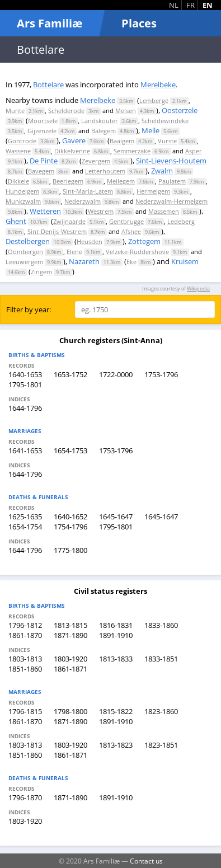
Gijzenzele (42, 131)
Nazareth (84, 261)
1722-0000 (116, 374)
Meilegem (121, 181)
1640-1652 (70, 517)
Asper (194, 151)
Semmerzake (132, 151)
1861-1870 (25, 635)
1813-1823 (116, 745)
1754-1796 (70, 527)
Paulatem (172, 181)
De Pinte (44, 161)
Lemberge (154, 100)
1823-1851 (161, 745)
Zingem (41, 272)
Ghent (16, 221)
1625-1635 (25, 517)
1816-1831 (116, 625)
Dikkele (18, 181)
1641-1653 (25, 451)
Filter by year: (29, 309)
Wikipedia (198, 288)
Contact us (146, 861)
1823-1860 (161, 711)
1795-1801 (25, 384)
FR (191, 5)
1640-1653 (25, 374)
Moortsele (43, 121)
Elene (74, 252)
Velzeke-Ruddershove (137, 252)
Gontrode (22, 141)
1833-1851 (161, 659)
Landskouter (100, 121)
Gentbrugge (126, 221)
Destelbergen (28, 241)
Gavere (74, 140)
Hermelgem (153, 191)
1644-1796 (25, 408)
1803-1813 (25, 659)
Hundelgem (22, 191)
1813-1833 (116, 659)
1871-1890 (70, 635)
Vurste (167, 141)
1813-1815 (70, 625)
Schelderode (66, 111)
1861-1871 (70, 669)
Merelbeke (158, 85)
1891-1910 (116, 635)
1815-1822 (116, 711)
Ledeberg (181, 221)
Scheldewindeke (165, 121)
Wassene (18, 151)
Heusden (90, 241)
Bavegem (41, 171)
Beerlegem (68, 181)
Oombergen (25, 252)
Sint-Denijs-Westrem (57, 231)
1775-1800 (70, 550)
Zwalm (162, 171)
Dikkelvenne (72, 151)
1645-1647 (116, 517)
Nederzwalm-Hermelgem (171, 201)
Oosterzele (180, 110)
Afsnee (131, 231)
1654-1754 (25, 527)
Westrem (101, 211)
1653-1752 (70, 374)
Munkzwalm (23, 201)
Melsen (126, 111)
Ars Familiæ (50, 23)
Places (139, 23)
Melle (151, 130)
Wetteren (45, 211)
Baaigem (122, 141)
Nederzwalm (83, 201)
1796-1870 (25, 797)
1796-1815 (25, 711)
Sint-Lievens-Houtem (171, 161)
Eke (131, 262)
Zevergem (96, 161)
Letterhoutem (105, 171)
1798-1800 (70, 711)
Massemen (164, 211)
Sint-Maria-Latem (88, 191)
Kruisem (185, 261)
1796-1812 (25, 625)
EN (208, 5)
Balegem (104, 131)
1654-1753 (70, 451)
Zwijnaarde (69, 221)
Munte (15, 111)
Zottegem (144, 241)
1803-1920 (70, 659)
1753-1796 (161, 374)
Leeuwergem (24, 262)
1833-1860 (161, 625)
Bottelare (48, 85)
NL (174, 5)
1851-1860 (25, 669)
